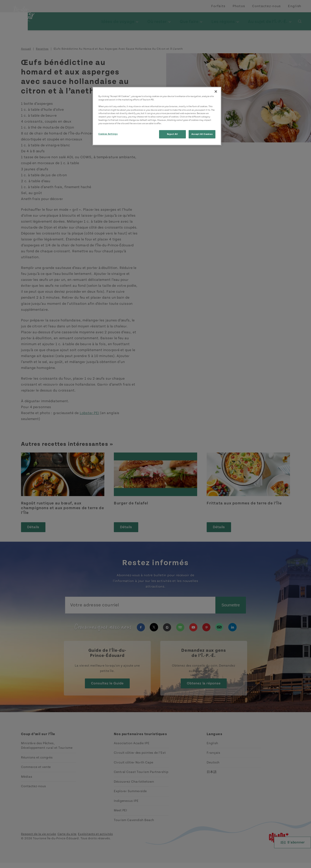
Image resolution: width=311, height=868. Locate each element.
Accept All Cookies (202, 134)
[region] (157, 116)
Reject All (172, 134)
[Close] (216, 91)
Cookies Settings (108, 134)
